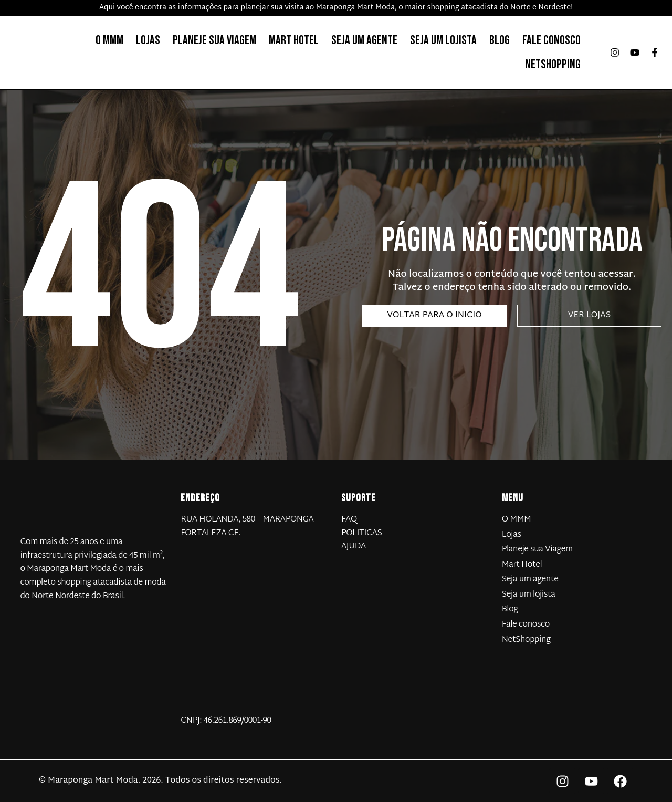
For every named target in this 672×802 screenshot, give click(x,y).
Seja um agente (364, 40)
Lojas (148, 40)
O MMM (109, 40)
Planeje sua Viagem (214, 40)
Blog (500, 40)
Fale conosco (552, 40)
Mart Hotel (294, 40)
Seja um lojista (443, 40)
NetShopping (553, 64)
